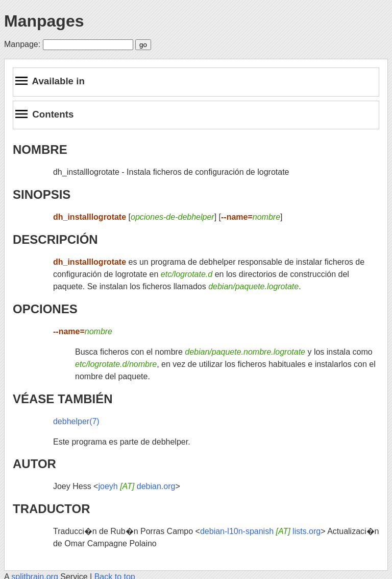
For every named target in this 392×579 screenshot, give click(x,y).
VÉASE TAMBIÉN (63, 399)
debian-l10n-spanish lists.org (260, 531)
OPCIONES (45, 309)
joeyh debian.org (137, 486)
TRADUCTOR (52, 509)
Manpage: (22, 44)
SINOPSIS (42, 194)
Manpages (44, 21)
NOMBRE (40, 149)
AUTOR (34, 464)
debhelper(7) (76, 421)
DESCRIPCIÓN (55, 239)
